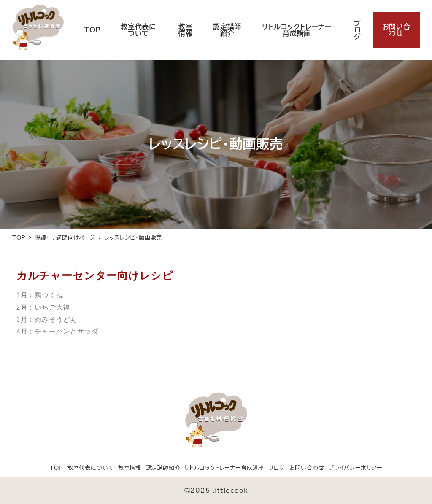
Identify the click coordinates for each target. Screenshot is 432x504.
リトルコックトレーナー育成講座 (224, 468)
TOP (57, 468)
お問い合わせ (307, 468)
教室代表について (91, 468)
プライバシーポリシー (355, 468)
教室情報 (130, 468)
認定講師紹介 (163, 468)
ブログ (277, 468)
